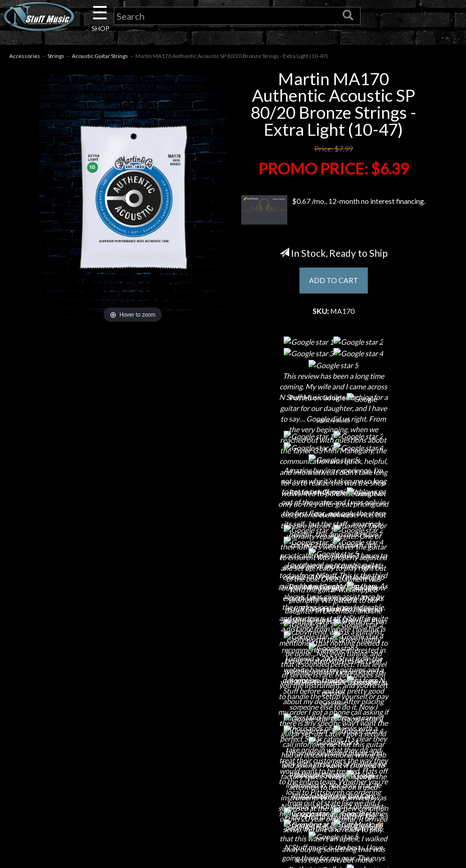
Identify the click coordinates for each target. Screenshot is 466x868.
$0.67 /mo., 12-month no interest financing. (333, 210)
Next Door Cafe (84, 724)
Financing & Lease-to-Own (233, 676)
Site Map (233, 773)
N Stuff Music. (49, 855)
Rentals (84, 756)
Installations (84, 773)
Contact (84, 692)
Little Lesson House (84, 740)
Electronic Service (84, 805)
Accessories (25, 56)
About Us (84, 676)
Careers (84, 708)
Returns (233, 708)
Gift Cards (233, 740)
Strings (56, 56)
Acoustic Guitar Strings (100, 56)
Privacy (233, 724)
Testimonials (233, 756)
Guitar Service (84, 789)
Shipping (233, 692)
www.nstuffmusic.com (390, 740)
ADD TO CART (334, 281)
